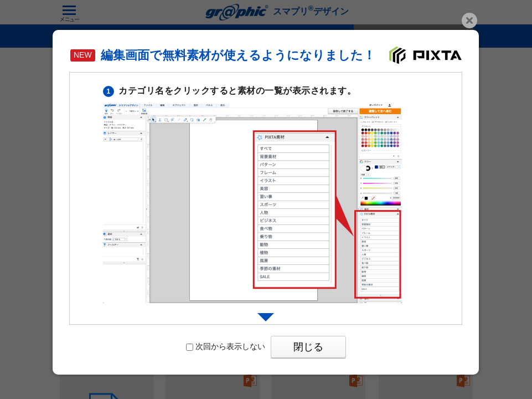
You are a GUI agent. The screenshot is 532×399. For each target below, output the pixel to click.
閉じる (308, 347)
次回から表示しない (226, 346)
